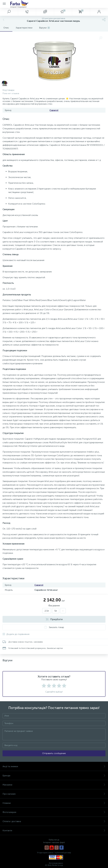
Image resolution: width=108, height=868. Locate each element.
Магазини (54, 785)
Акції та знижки (54, 766)
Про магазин (54, 794)
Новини (54, 803)
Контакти (54, 830)
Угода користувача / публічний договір (54, 853)
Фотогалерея (54, 812)
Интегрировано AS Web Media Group (54, 864)
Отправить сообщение (54, 753)
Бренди (54, 776)
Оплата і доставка (54, 821)
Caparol (54, 110)
